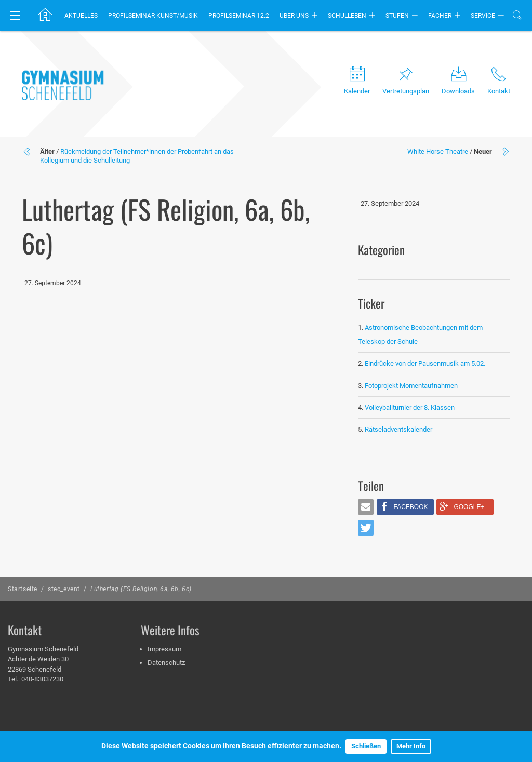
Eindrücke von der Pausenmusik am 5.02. (425, 363)
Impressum (164, 649)
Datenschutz (166, 663)
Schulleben (347, 16)
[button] (366, 507)
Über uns (294, 16)
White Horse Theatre (438, 151)
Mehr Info (411, 746)
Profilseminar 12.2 (239, 16)
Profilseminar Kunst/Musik (153, 16)
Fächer (440, 16)
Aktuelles (81, 16)
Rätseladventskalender (398, 429)
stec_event (64, 589)
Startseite (23, 589)
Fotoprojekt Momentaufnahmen (411, 386)
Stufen (397, 16)
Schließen (366, 746)
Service (483, 16)
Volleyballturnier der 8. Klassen (410, 407)
